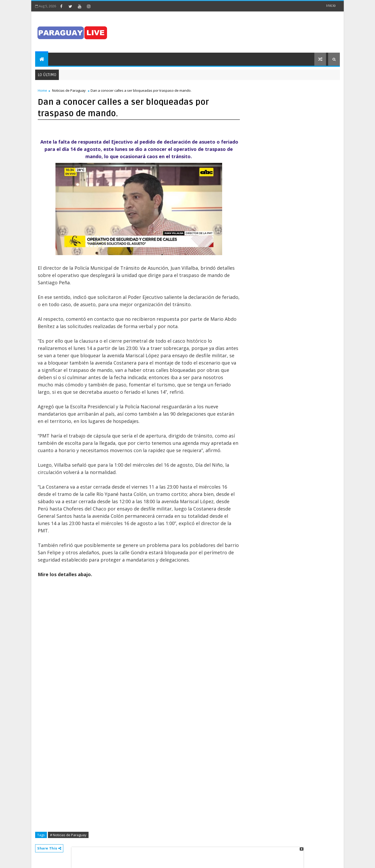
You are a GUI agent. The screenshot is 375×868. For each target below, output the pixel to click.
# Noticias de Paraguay (68, 835)
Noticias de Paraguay (69, 90)
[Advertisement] (186, 855)
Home (42, 90)
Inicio (331, 6)
